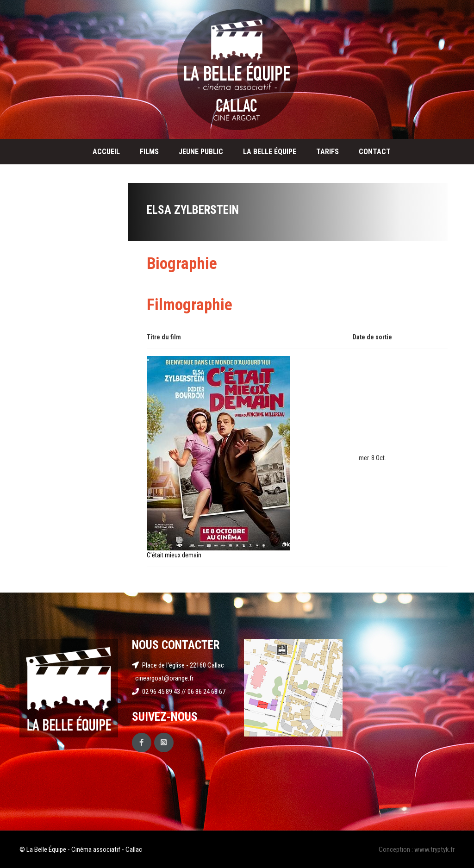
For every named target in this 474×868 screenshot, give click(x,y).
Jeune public (201, 152)
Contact (375, 152)
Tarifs (327, 152)
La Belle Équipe (270, 152)
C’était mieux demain (174, 555)
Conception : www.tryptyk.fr (417, 849)
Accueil (106, 152)
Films (149, 152)
